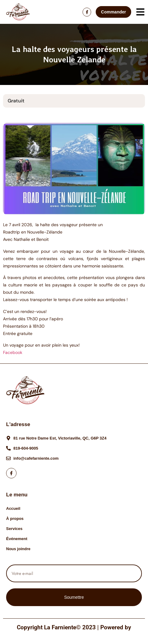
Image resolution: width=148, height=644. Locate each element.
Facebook (13, 352)
